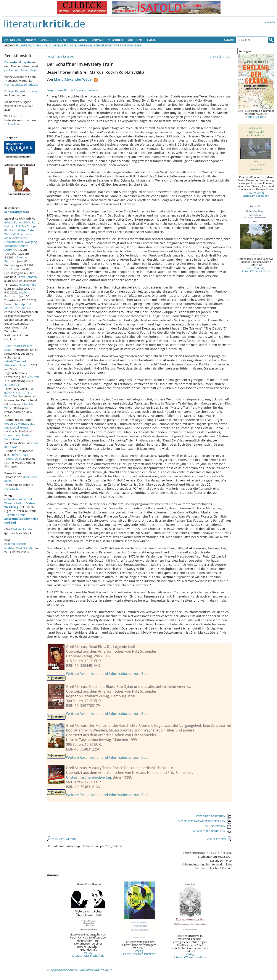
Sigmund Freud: (21, 519)
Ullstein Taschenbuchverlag (89, 777)
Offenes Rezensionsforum (21, 91)
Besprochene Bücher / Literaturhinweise (72, 90)
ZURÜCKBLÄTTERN (60, 57)
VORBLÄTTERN (221, 57)
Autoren (80, 40)
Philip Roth (31, 222)
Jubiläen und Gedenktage (20, 70)
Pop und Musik (131, 45)
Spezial (46, 40)
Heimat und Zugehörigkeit (21, 84)
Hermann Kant (14, 242)
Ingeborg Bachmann (17, 294)
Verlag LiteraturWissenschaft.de (88, 954)
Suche (229, 40)
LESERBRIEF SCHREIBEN (213, 816)
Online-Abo (12, 124)
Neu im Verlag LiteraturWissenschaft (256, 194)
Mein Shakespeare (16, 238)
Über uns (135, 40)
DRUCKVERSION (218, 826)
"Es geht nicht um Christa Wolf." (19, 392)
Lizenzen (199, 868)
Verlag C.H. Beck (256, 117)
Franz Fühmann (27, 277)
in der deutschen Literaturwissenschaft (18, 546)
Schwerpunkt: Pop (107, 45)
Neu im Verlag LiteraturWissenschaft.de (256, 269)
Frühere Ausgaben (29, 45)
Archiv (31, 40)
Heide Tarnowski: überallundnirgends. (17, 363)
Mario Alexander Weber (73, 79)
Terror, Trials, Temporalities (16, 457)
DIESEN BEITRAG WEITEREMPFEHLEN (205, 821)
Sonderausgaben (16, 212)
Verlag (270, 22)
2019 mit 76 (12, 385)
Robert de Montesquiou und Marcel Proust (20, 425)
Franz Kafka (12, 489)
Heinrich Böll (12, 226)
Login (152, 40)
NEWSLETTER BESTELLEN (212, 831)
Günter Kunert (14, 222)
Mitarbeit (116, 40)
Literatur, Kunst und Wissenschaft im (20, 503)
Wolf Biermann (23, 234)
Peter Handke (27, 285)
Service (97, 40)
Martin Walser (18, 230)
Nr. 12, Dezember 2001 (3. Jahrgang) (68, 45)
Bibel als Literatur (22, 529)
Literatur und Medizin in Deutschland (20, 437)
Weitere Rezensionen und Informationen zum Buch (108, 674)
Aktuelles (13, 40)
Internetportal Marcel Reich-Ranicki (18, 306)
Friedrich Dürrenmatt (16, 248)
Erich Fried (11, 269)
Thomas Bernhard (16, 259)
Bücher (63, 40)
